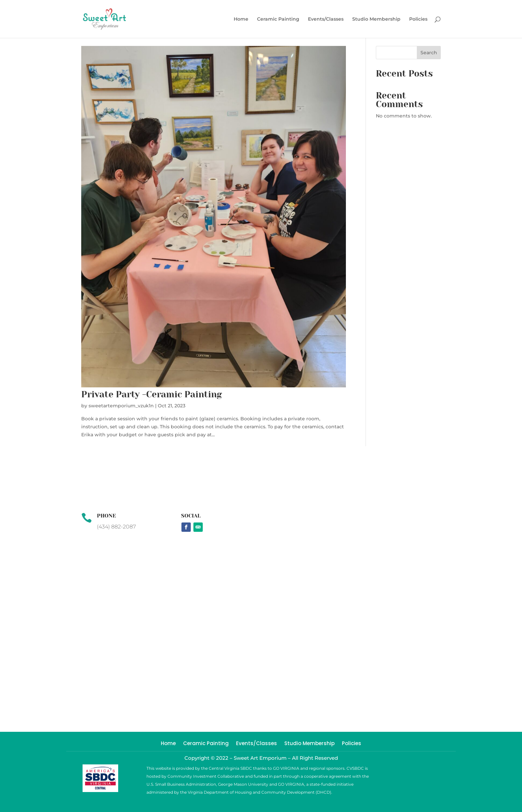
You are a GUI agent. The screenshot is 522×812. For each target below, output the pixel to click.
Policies (418, 19)
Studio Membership (376, 19)
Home (241, 19)
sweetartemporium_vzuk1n (121, 406)
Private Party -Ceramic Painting (152, 394)
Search (429, 53)
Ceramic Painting (278, 19)
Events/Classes (326, 19)
